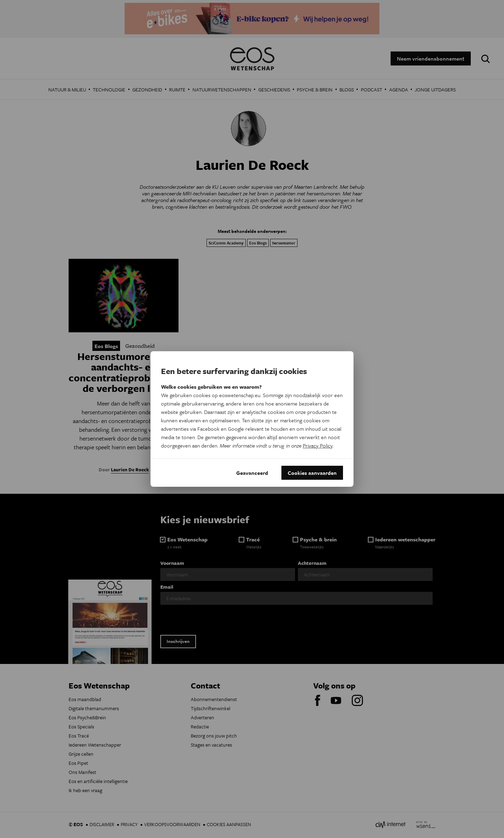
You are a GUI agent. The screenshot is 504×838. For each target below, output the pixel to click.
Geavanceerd (252, 473)
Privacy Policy (318, 445)
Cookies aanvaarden (312, 473)
